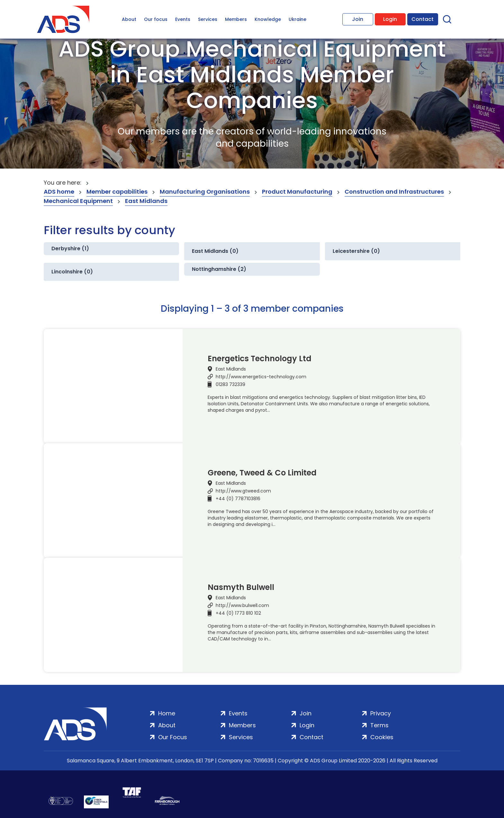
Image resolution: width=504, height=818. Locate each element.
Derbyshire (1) (70, 248)
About (129, 19)
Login (390, 19)
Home (167, 713)
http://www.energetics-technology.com (261, 377)
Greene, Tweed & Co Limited (262, 473)
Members (236, 19)
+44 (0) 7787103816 (238, 499)
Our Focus (173, 737)
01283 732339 (230, 384)
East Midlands (146, 201)
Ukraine (297, 19)
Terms (379, 725)
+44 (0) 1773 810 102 (238, 613)
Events (183, 19)
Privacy (381, 713)
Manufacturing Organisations (205, 192)
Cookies (382, 737)
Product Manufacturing (297, 192)
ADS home (59, 192)
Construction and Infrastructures (394, 192)
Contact (423, 19)
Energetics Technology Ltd (260, 359)
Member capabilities (117, 192)
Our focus (156, 19)
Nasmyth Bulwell (241, 587)
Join (358, 19)
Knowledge (268, 19)
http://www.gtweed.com (243, 491)
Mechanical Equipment (78, 201)
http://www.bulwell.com (242, 605)
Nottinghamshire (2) (219, 269)
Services (208, 19)
